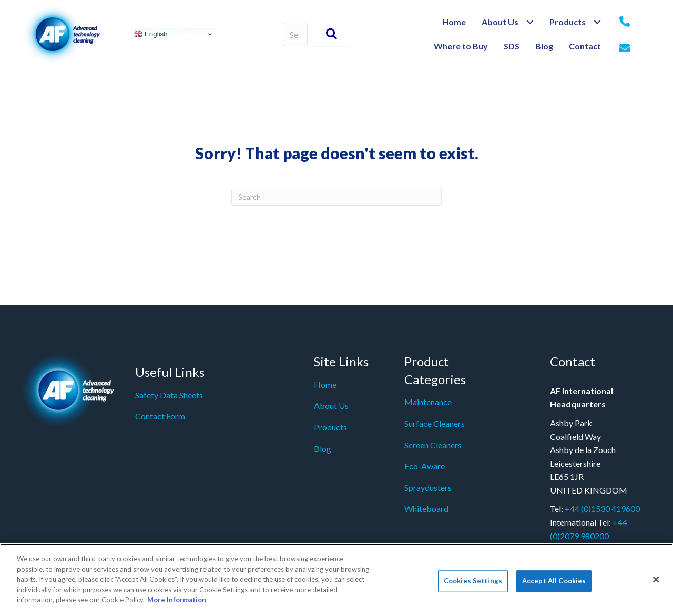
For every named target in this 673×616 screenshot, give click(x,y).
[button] (332, 34)
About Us (331, 405)
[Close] (656, 583)
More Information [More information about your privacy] (177, 603)
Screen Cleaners (433, 445)
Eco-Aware (425, 466)
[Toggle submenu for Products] (597, 22)
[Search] (336, 197)
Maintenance (428, 402)
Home (325, 384)
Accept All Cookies (554, 584)
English (151, 34)
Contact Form (160, 416)
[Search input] (295, 34)
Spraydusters (428, 487)
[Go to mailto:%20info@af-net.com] (625, 49)
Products (330, 427)
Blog (323, 449)
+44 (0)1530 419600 (602, 509)
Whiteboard (426, 509)
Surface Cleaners (435, 423)
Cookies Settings (473, 584)
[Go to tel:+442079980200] (625, 22)
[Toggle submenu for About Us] (530, 22)
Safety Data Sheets (169, 395)
